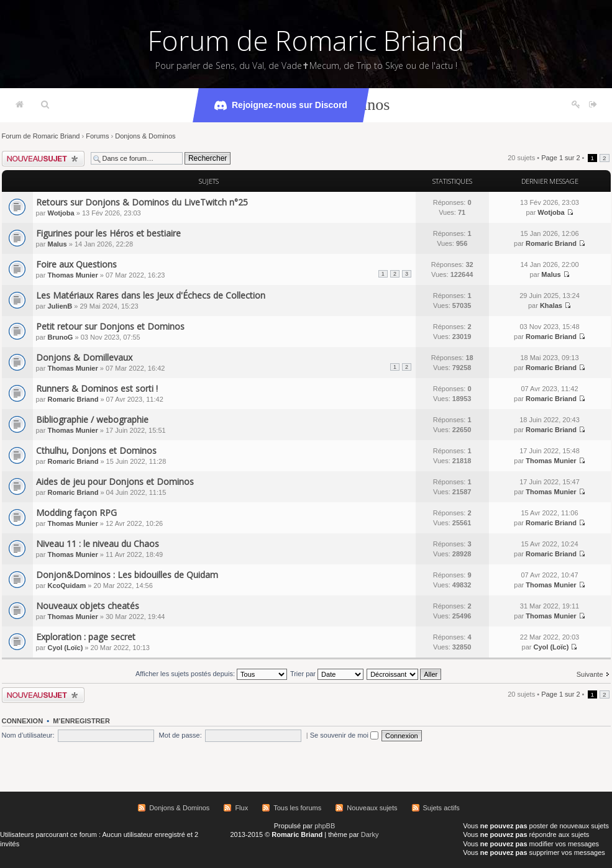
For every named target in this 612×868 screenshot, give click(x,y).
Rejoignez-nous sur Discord (281, 106)
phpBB (325, 826)
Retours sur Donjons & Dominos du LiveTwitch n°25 (142, 202)
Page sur (560, 158)
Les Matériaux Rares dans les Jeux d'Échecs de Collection (151, 295)
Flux (241, 808)
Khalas (551, 305)
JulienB (60, 306)
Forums (97, 136)
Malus (57, 244)
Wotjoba (61, 213)
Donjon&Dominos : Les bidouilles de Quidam (127, 575)
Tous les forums (297, 808)
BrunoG (60, 337)
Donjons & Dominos (145, 136)
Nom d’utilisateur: (28, 735)
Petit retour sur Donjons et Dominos (110, 326)
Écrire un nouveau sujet (43, 159)
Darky (370, 834)
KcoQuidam (66, 585)
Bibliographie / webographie (92, 419)
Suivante (590, 674)
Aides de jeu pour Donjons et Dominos (115, 481)
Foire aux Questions (76, 264)
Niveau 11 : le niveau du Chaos (98, 544)
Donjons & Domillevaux (84, 357)
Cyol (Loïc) (65, 648)
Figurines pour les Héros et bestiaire (108, 233)
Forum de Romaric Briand (306, 40)
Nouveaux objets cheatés (88, 606)
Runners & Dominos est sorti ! (97, 388)
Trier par (327, 674)
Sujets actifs (441, 808)
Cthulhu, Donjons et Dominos (96, 450)
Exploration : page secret (86, 637)
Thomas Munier (72, 275)
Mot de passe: (180, 735)
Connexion (23, 721)
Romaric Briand (551, 243)
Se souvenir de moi (344, 735)
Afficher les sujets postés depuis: (211, 674)
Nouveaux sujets (372, 808)
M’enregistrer (81, 721)
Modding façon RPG (76, 513)
